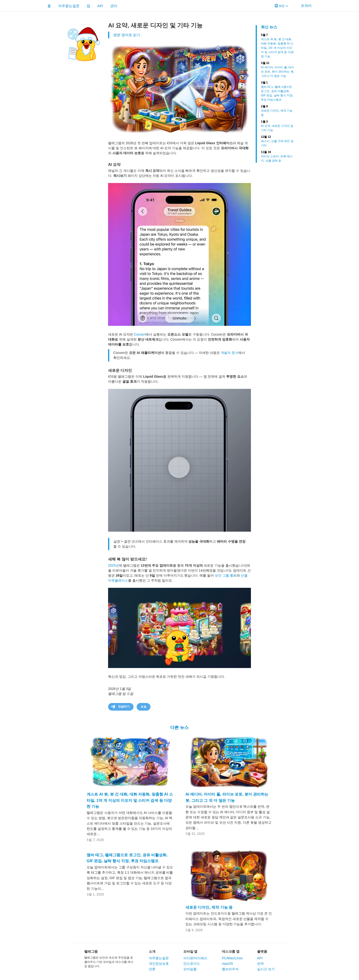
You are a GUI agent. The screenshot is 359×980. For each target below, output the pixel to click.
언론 (152, 969)
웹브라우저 (230, 969)
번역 (260, 964)
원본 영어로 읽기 (127, 35)
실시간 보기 (266, 969)
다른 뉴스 (179, 728)
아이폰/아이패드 (195, 958)
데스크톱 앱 (231, 951)
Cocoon (140, 334)
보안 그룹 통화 (226, 575)
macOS (227, 964)
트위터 (303, 6)
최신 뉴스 (269, 27)
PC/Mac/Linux (232, 958)
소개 (152, 951)
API (100, 6)
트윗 (144, 707)
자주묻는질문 (69, 6)
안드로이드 (192, 964)
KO (281, 6)
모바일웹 (190, 969)
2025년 (113, 565)
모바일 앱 (190, 951)
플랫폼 (262, 951)
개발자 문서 (229, 353)
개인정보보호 (159, 964)
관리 (114, 6)
